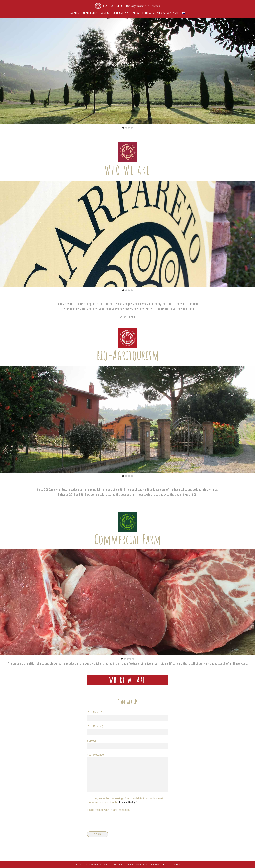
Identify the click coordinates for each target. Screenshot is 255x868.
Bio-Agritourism (127, 355)
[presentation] (112, 822)
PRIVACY (176, 865)
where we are (127, 680)
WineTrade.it (164, 865)
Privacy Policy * (128, 802)
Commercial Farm (127, 539)
